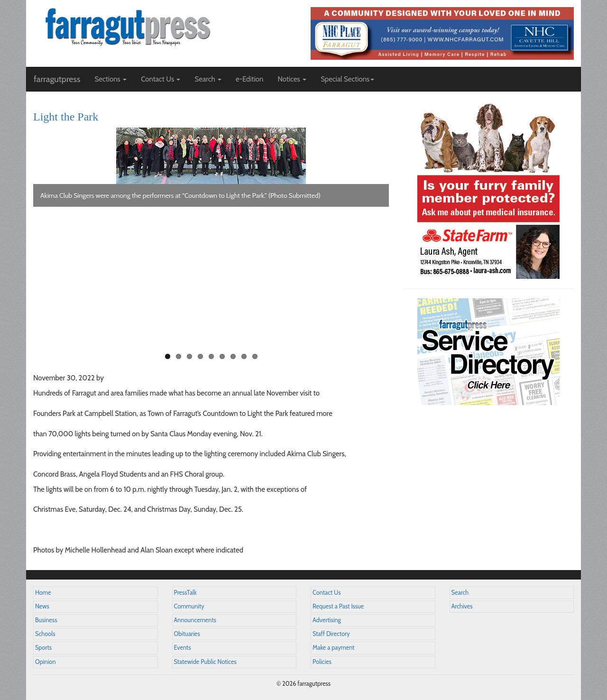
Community (189, 606)
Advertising (327, 620)
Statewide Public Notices (205, 662)
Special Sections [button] (347, 79)
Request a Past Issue (338, 606)
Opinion (46, 662)
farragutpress (57, 79)
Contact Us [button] (161, 79)
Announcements (195, 620)
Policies (322, 662)
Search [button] (208, 79)
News (42, 606)
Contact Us (326, 593)
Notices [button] (292, 79)
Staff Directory (331, 634)
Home (43, 593)
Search (460, 593)
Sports (43, 648)
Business (46, 620)
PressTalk (185, 593)
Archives (462, 606)
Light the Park (66, 117)
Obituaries (187, 634)
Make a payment (334, 648)
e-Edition (250, 79)
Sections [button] (110, 79)
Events (183, 648)
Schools (45, 634)
